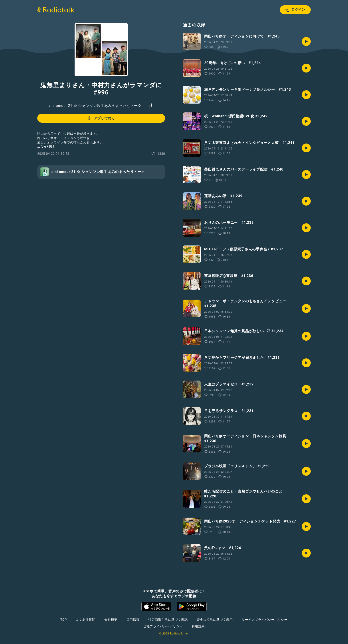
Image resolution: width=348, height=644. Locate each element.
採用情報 (133, 620)
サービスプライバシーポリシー (265, 620)
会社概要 (111, 620)
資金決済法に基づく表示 (215, 620)
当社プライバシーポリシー (163, 626)
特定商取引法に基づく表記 (168, 620)
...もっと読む (46, 147)
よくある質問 (86, 620)
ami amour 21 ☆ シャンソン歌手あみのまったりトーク (95, 106)
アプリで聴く (101, 118)
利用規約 (198, 626)
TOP (64, 620)
